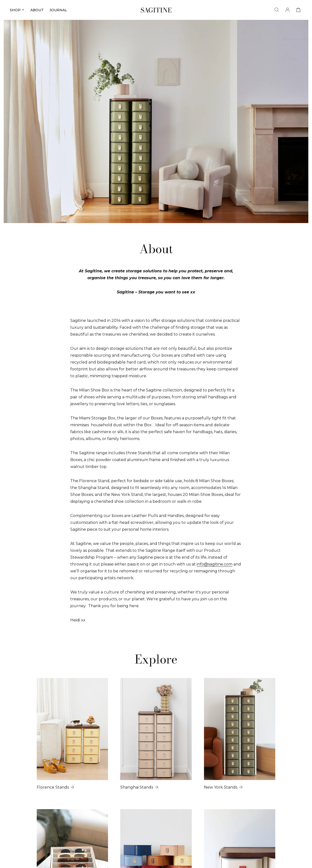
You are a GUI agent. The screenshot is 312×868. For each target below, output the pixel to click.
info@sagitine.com (215, 564)
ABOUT (37, 10)
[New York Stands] (242, 735)
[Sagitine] (156, 10)
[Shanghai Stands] (156, 735)
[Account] (288, 10)
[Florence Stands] (70, 735)
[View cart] (298, 10)
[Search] (277, 10)
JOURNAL (58, 10)
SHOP (17, 10)
